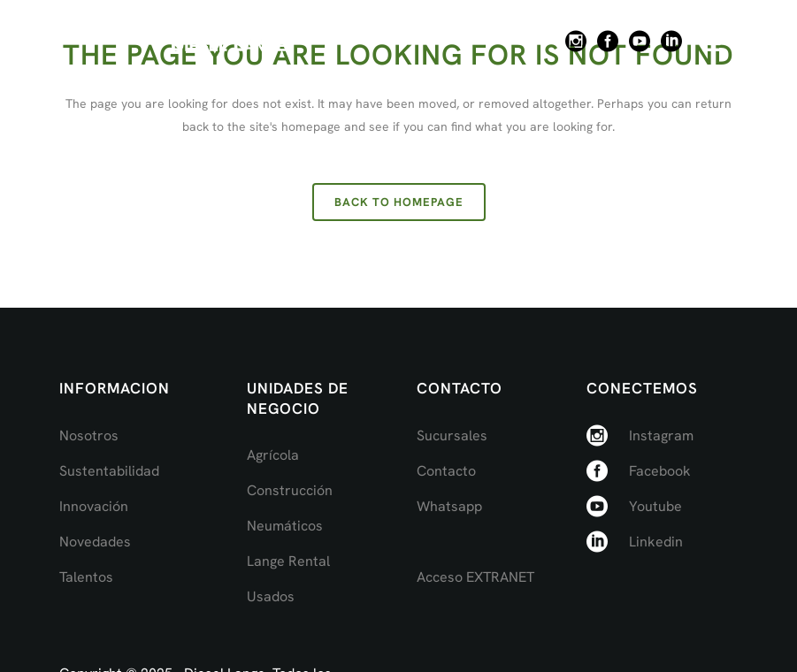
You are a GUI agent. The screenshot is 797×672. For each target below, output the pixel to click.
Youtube (655, 506)
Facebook (660, 471)
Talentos (86, 577)
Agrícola (273, 455)
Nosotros (89, 435)
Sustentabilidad (109, 471)
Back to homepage (399, 202)
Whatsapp (449, 506)
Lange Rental (288, 561)
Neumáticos (285, 526)
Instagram (661, 435)
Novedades (95, 542)
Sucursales (452, 435)
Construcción (290, 490)
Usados (271, 596)
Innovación (94, 506)
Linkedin (656, 542)
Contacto (446, 471)
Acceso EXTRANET (475, 577)
